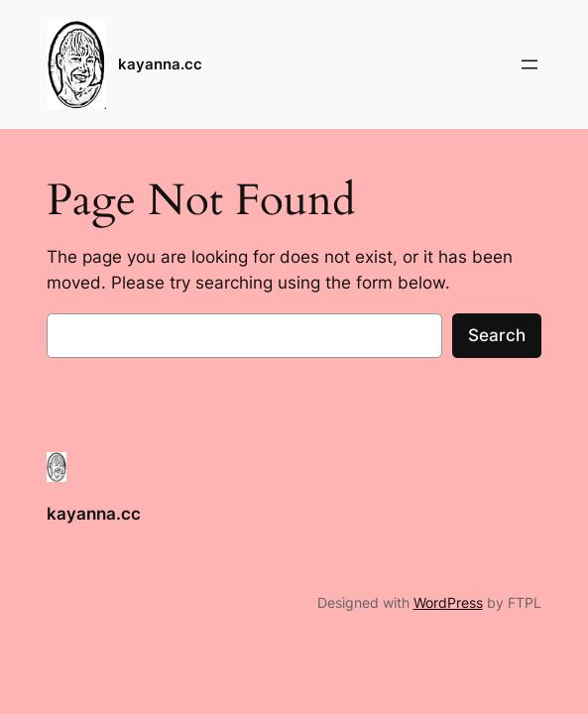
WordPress (448, 602)
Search (497, 335)
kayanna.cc (160, 64)
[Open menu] (529, 64)
